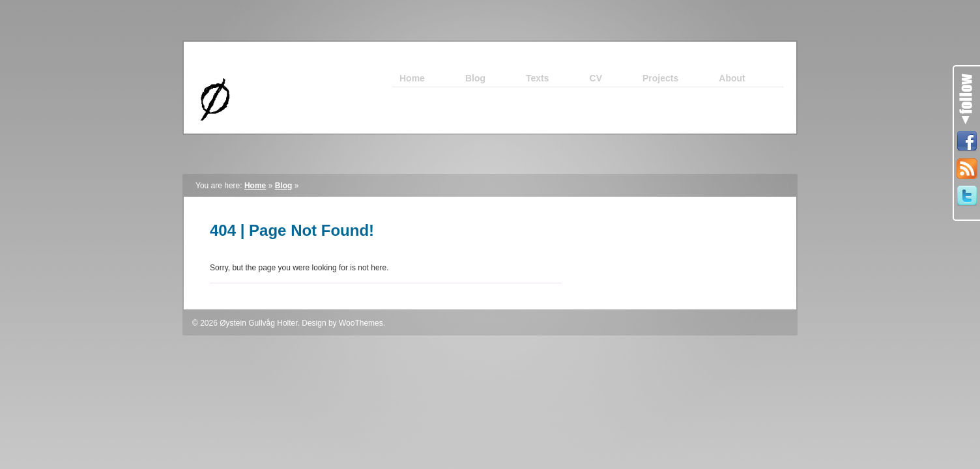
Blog (284, 186)
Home (255, 186)
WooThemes (361, 323)
